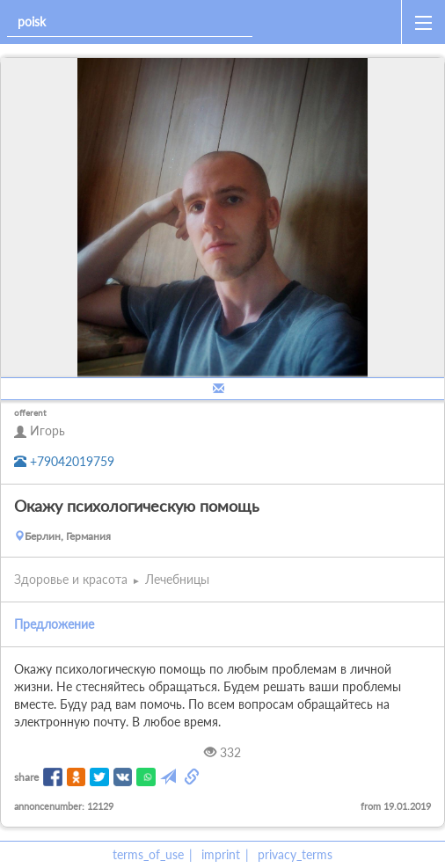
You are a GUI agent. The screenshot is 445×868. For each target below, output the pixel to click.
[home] (330, 22)
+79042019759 (64, 461)
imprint (221, 854)
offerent (30, 412)
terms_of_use (148, 854)
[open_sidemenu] (423, 22)
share (26, 777)
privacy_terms (295, 854)
